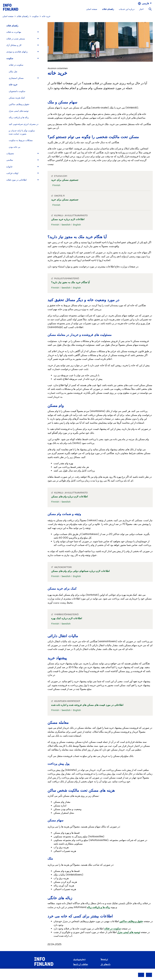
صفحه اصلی (92, 9)
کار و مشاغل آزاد (14, 45)
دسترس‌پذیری (79, 959)
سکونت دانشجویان (17, 91)
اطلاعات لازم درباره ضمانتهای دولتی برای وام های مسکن (80, 571)
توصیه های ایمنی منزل (19, 111)
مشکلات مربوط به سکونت (21, 140)
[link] (11, 7)
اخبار (141, 9)
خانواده (9, 167)
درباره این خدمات (127, 9)
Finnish (56, 185)
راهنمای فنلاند (108, 9)
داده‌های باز (106, 964)
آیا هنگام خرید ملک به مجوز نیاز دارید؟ (70, 282)
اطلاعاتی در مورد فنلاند (16, 180)
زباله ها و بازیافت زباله (19, 117)
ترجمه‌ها (104, 959)
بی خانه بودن (15, 147)
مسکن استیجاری (16, 78)
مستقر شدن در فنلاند (16, 39)
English (77, 225)
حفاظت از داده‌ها (81, 964)
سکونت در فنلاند (16, 65)
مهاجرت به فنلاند (14, 32)
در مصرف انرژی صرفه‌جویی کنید (24, 124)
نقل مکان (13, 72)
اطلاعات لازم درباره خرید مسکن (68, 219)
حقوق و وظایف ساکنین (19, 104)
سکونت (10, 58)
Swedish (66, 225)
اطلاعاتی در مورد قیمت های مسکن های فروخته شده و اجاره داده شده (87, 705)
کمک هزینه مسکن (17, 98)
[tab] (24, 32)
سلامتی (10, 160)
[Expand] (38, 32)
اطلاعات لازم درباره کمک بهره (67, 618)
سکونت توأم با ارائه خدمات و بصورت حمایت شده (22, 132)
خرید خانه (13, 85)
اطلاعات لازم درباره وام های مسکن (69, 497)
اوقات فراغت (12, 173)
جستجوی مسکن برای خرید (65, 180)
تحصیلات (10, 154)
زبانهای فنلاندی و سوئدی (17, 52)
